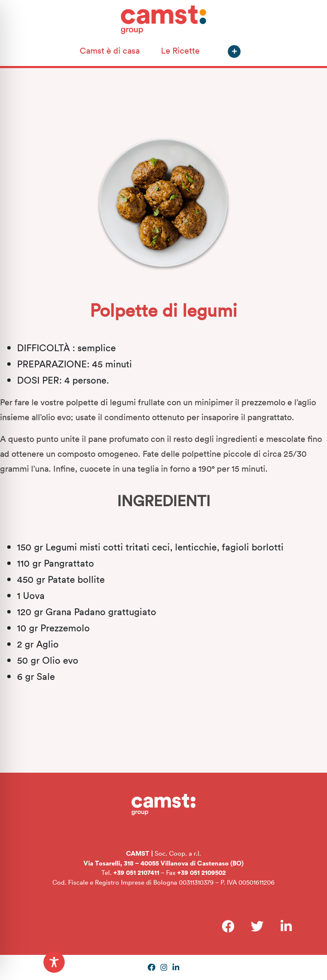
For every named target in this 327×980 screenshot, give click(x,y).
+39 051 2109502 (201, 872)
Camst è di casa (110, 50)
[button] (234, 52)
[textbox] (163, 611)
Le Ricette (180, 50)
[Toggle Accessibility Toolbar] (54, 962)
